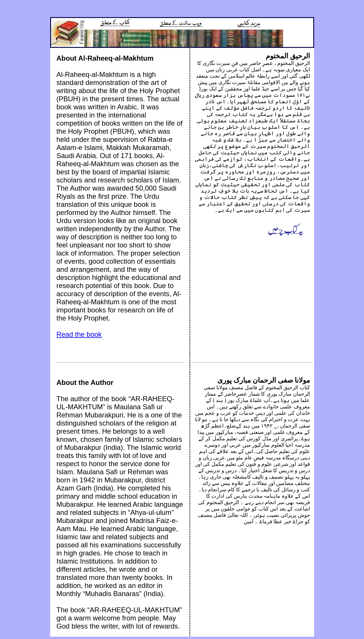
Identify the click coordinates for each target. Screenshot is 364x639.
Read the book (79, 334)
